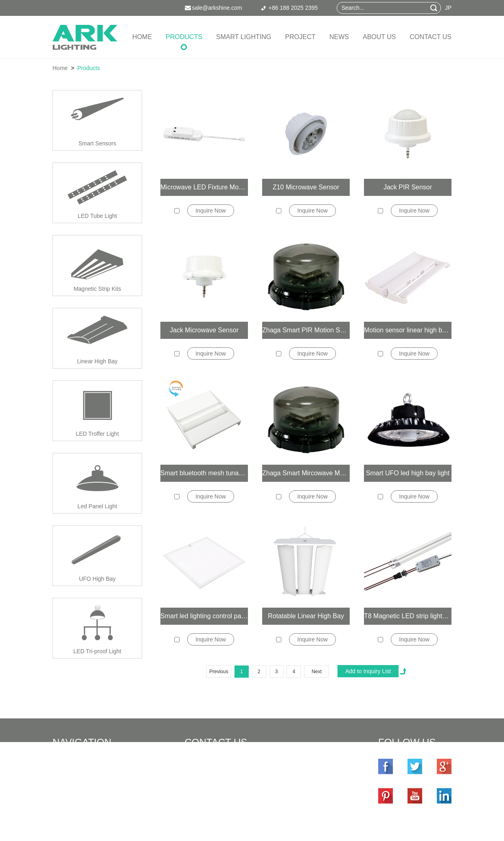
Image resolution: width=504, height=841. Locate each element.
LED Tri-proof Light (97, 651)
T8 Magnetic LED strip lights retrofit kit (408, 616)
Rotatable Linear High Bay (306, 616)
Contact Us (431, 37)
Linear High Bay (97, 361)
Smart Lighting (244, 37)
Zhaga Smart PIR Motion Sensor (306, 330)
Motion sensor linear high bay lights (408, 330)
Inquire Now (211, 211)
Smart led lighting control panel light (204, 616)
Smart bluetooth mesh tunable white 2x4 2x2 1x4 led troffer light (204, 473)
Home (142, 37)
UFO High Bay (97, 579)
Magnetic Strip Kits (98, 289)
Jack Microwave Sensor (204, 330)
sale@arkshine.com (241, 786)
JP (448, 8)
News (339, 37)
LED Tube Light (98, 216)
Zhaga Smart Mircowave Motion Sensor (306, 473)
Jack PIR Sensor (408, 187)
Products (184, 37)
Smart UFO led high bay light (408, 473)
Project (300, 37)
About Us (379, 37)
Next (317, 672)
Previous (219, 672)
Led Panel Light (97, 506)
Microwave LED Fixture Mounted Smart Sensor (204, 187)
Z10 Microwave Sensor (306, 187)
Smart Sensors (98, 143)
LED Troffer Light (97, 434)
